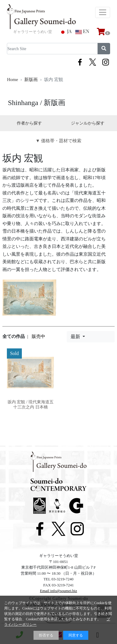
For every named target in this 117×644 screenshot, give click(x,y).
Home (12, 80)
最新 (76, 337)
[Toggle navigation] (103, 12)
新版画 (31, 80)
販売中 (38, 336)
